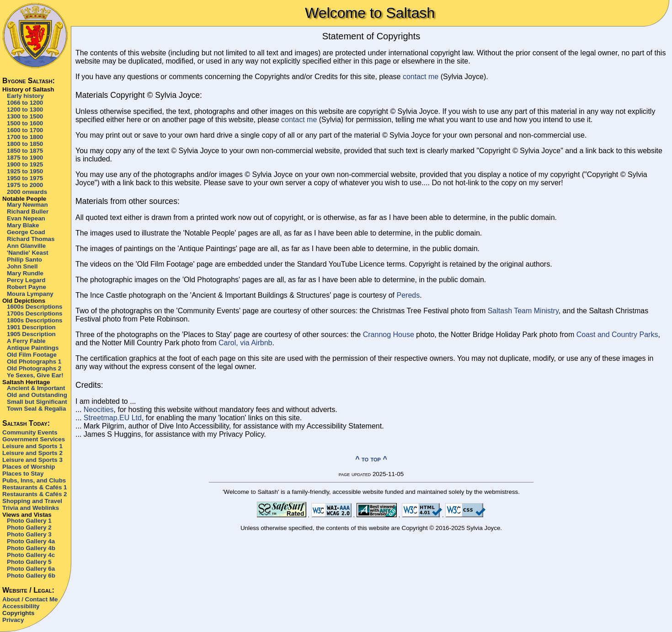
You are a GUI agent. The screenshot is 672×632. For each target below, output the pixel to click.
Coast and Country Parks (617, 335)
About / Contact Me (30, 599)
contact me (421, 77)
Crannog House (389, 335)
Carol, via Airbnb (245, 343)
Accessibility (21, 606)
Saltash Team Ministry (523, 311)
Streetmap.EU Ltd (113, 418)
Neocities (99, 410)
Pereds (408, 295)
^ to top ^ (371, 459)
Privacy (13, 620)
